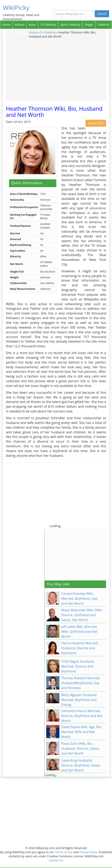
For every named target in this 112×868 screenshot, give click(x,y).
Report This (96, 123)
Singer (89, 25)
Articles (7, 33)
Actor (32, 25)
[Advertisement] (56, 69)
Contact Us (56, 860)
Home (6, 25)
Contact (21, 33)
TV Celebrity (48, 25)
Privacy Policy (88, 852)
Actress (20, 25)
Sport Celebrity (70, 25)
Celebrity (103, 25)
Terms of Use (64, 852)
